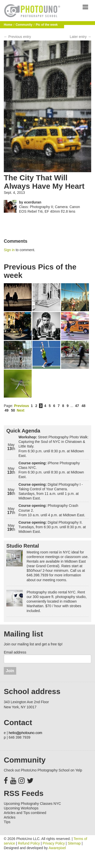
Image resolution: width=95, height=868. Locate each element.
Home (8, 25)
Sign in (9, 250)
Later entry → (80, 37)
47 (77, 406)
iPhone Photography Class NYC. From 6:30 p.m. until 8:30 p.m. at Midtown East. (51, 470)
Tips (7, 822)
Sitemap (74, 843)
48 (84, 406)
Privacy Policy (54, 843)
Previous (21, 406)
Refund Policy (29, 843)
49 (7, 410)
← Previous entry (17, 37)
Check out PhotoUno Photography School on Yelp (43, 770)
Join (10, 671)
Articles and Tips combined (25, 813)
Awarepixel (57, 848)
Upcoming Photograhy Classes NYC (32, 804)
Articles (10, 817)
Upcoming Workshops (21, 808)
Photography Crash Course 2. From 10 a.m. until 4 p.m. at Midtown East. (52, 510)
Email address (15, 652)
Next (21, 410)
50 (13, 410)
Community (24, 25)
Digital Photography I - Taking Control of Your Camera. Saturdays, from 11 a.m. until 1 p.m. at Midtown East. (51, 491)
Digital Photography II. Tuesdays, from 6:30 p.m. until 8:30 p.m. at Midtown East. (52, 527)
